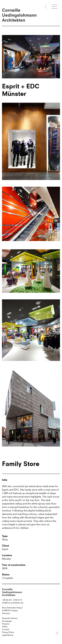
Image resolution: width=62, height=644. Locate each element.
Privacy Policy (8, 632)
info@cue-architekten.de (13, 603)
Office (5, 627)
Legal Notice (8, 635)
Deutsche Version (10, 618)
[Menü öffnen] (54, 7)
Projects (6, 624)
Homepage (7, 621)
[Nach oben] (57, 634)
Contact (6, 629)
